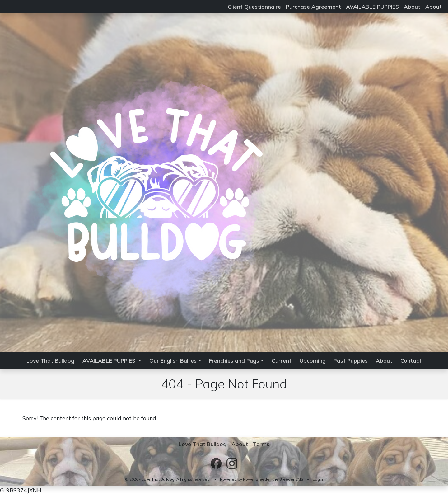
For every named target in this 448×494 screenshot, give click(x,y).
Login (318, 479)
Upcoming (313, 360)
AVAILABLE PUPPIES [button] (110, 360)
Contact (411, 360)
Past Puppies (351, 360)
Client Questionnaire (254, 7)
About (412, 7)
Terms (261, 444)
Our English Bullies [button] (173, 360)
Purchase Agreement (313, 7)
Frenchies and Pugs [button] (234, 360)
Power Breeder (257, 479)
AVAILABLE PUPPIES (372, 7)
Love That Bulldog (50, 360)
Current (282, 360)
